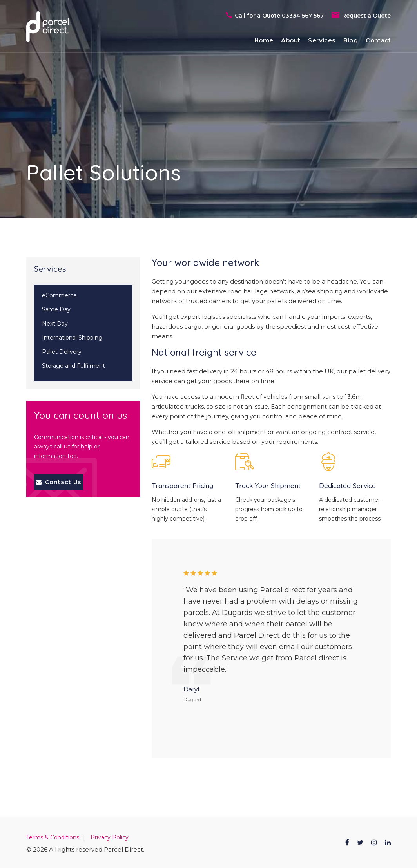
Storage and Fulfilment (73, 366)
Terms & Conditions (53, 837)
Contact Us (59, 482)
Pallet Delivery (62, 352)
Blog (351, 40)
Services (322, 40)
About (291, 40)
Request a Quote (366, 16)
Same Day (56, 309)
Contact (378, 40)
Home (264, 40)
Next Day (55, 324)
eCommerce (59, 295)
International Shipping (72, 338)
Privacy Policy (110, 837)
